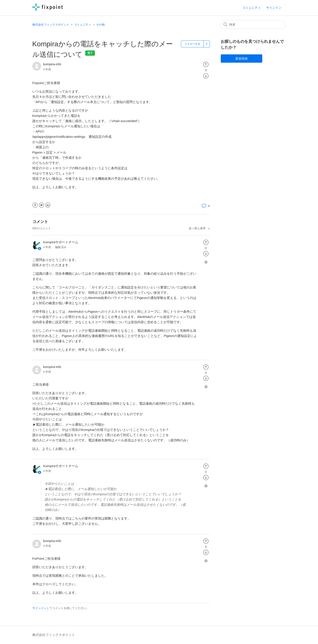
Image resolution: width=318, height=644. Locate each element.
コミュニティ (252, 8)
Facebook (35, 205)
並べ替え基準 (198, 228)
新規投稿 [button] (242, 59)
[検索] (253, 24)
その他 (100, 25)
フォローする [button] (192, 44)
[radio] (206, 64)
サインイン (39, 608)
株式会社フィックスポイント (51, 25)
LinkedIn (48, 205)
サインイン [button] (274, 8)
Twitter (41, 205)
